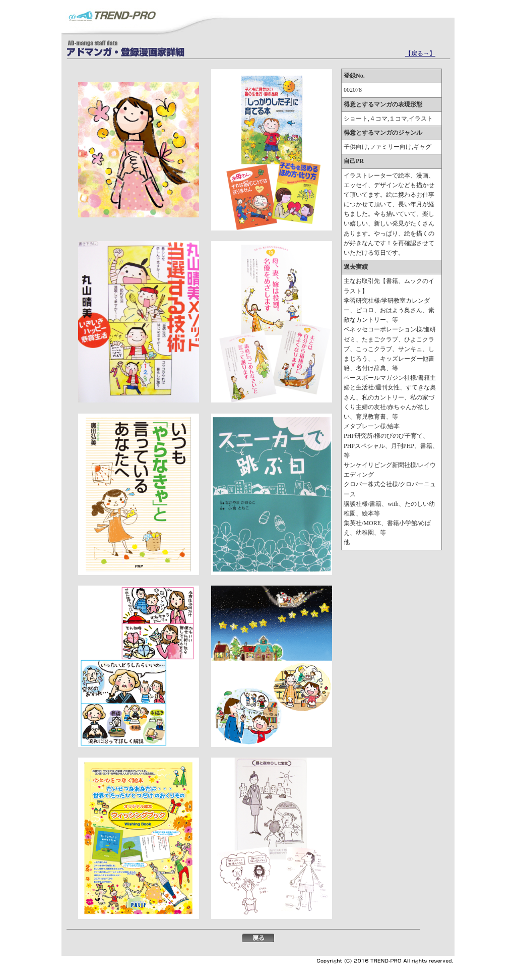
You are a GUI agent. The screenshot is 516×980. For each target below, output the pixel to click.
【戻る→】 (420, 53)
